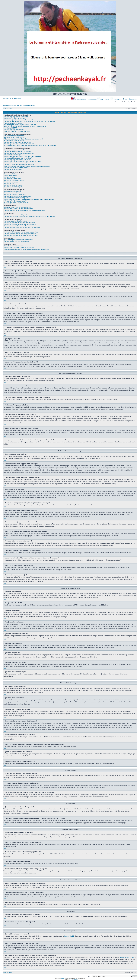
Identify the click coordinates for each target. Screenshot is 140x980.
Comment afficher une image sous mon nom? (18, 142)
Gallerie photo (116, 99)
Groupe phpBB (69, 936)
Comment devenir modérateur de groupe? (16, 198)
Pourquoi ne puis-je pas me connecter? (16, 117)
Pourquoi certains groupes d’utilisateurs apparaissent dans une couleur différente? (29, 199)
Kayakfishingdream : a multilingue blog (84, 99)
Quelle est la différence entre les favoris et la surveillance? (21, 232)
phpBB (63, 978)
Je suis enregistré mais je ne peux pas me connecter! (20, 125)
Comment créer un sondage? (12, 155)
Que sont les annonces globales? (14, 180)
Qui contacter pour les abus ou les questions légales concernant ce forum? (26, 249)
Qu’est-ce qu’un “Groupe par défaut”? (15, 201)
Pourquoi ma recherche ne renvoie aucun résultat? (19, 223)
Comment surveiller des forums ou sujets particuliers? (20, 234)
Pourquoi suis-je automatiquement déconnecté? (18, 120)
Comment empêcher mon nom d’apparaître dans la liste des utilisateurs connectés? (29, 122)
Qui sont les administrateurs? (12, 191)
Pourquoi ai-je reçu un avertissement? (15, 163)
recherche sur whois (127, 957)
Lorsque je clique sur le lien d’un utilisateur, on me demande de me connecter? (30, 145)
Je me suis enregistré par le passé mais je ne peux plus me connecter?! (26, 126)
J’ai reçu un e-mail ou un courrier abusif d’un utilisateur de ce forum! (24, 210)
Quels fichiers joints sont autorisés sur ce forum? (18, 240)
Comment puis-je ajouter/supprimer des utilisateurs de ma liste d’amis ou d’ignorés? (29, 217)
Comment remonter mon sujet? (13, 169)
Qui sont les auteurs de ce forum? (14, 246)
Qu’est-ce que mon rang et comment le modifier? (19, 144)
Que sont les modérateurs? (12, 193)
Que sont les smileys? (10, 177)
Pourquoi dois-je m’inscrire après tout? (15, 118)
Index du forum (8, 108)
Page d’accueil (103, 99)
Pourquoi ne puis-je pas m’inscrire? (14, 130)
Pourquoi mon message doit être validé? (16, 168)
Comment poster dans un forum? (14, 150)
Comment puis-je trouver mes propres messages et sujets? (22, 228)
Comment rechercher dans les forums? (15, 221)
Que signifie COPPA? (10, 128)
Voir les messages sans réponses (12, 105)
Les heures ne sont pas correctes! (14, 137)
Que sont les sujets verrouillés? (13, 185)
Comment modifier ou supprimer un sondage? (18, 158)
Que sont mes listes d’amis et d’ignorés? (16, 215)
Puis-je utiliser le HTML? (11, 176)
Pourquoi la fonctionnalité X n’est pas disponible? (19, 248)
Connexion (7, 99)
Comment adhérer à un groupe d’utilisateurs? (17, 196)
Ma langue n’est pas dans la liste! (14, 141)
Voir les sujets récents (29, 105)
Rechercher (133, 99)
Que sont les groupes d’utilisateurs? (15, 195)
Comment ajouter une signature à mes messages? (19, 153)
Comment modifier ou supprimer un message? (18, 152)
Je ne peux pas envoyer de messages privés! (17, 207)
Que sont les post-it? (10, 184)
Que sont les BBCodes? (11, 174)
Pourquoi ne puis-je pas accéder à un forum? (17, 160)
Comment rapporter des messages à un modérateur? (20, 165)
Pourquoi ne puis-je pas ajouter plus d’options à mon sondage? (23, 156)
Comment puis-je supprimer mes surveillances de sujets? (21, 235)
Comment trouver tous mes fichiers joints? (16, 241)
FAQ (125, 99)
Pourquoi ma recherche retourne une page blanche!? (20, 224)
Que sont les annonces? (11, 182)
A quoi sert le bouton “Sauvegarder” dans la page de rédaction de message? (27, 166)
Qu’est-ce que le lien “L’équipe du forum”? (16, 203)
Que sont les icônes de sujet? (13, 187)
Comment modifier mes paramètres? (15, 136)
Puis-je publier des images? (12, 179)
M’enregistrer (17, 99)
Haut (5, 267)
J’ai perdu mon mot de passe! (13, 123)
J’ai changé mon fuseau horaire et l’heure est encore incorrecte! (23, 139)
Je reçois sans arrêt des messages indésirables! (18, 209)
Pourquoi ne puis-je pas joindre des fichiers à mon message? (22, 161)
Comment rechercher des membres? (15, 226)
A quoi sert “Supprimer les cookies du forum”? (18, 131)
